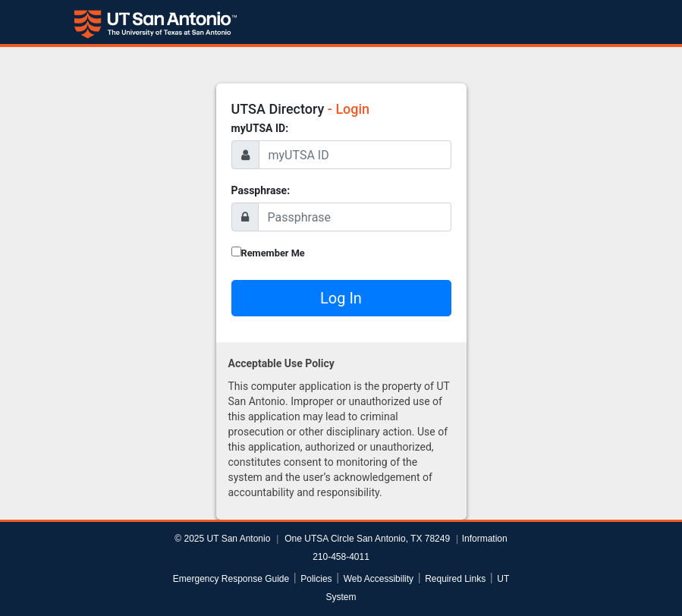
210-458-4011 (341, 557)
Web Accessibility (379, 579)
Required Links (455, 579)
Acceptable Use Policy (281, 363)
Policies (316, 579)
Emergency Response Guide (231, 579)
